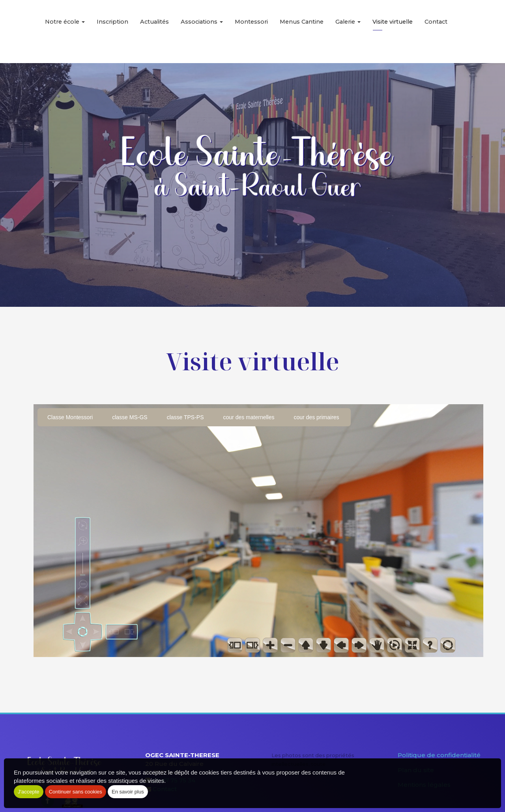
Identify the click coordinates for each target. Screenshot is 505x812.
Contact (436, 32)
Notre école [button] (65, 32)
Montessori (251, 32)
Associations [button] (202, 32)
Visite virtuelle (393, 32)
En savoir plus (128, 792)
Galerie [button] (348, 32)
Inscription (112, 32)
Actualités (154, 32)
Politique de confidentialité (439, 755)
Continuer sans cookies (76, 792)
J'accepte (29, 792)
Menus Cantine (302, 32)
